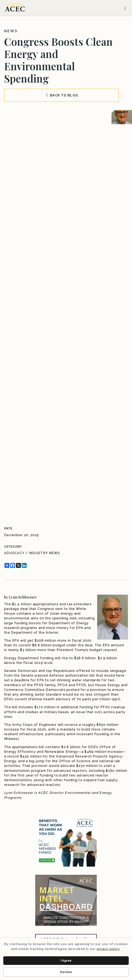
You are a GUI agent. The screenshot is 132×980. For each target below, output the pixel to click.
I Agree (66, 961)
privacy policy (108, 949)
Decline (66, 972)
